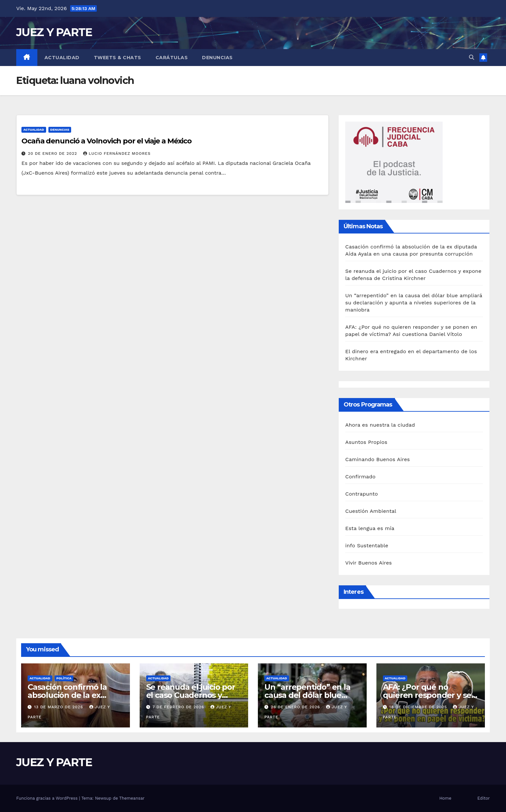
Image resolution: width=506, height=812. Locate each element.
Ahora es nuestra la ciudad (380, 425)
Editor (484, 798)
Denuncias (217, 58)
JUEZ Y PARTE (54, 32)
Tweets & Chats (118, 58)
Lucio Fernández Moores (117, 153)
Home (445, 798)
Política (64, 678)
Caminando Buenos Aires (378, 459)
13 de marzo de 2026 (59, 707)
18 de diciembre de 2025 (419, 707)
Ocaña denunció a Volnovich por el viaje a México (107, 141)
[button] (472, 57)
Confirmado (360, 477)
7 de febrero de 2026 (179, 707)
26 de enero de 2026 (296, 707)
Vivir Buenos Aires (368, 563)
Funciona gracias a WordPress (48, 798)
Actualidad (62, 58)
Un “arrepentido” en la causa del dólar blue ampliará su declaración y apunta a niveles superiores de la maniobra (414, 303)
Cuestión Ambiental (371, 511)
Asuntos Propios (366, 442)
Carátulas (172, 58)
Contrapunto (362, 494)
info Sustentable (367, 546)
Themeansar (132, 798)
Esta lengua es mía (370, 528)
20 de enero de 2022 (53, 153)
